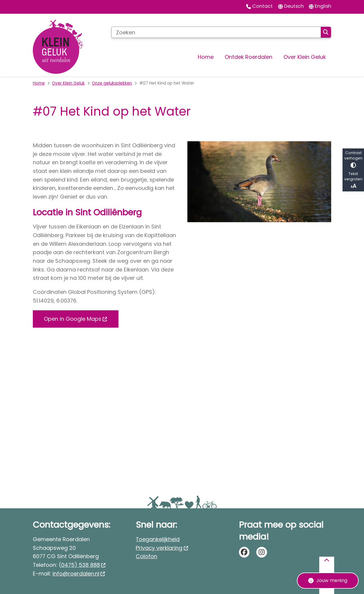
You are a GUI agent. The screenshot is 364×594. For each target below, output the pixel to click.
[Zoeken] (216, 32)
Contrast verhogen (353, 159)
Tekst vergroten (353, 181)
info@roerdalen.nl (79, 574)
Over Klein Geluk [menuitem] (305, 57)
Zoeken (326, 32)
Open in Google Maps (76, 319)
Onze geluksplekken (112, 83)
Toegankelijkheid (158, 539)
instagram (262, 552)
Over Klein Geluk (68, 83)
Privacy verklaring (162, 548)
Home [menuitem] (206, 57)
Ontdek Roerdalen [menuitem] (249, 57)
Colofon (146, 556)
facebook (244, 552)
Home (39, 83)
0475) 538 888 (84, 565)
